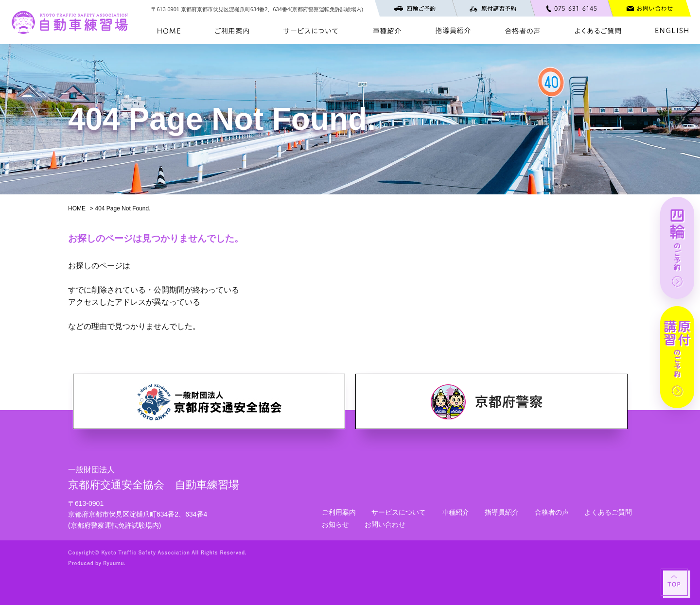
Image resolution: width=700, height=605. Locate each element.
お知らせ (335, 524)
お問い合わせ (385, 524)
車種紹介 (455, 512)
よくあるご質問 (608, 512)
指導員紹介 (502, 512)
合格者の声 (552, 512)
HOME (77, 208)
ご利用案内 (339, 512)
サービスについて (399, 512)
